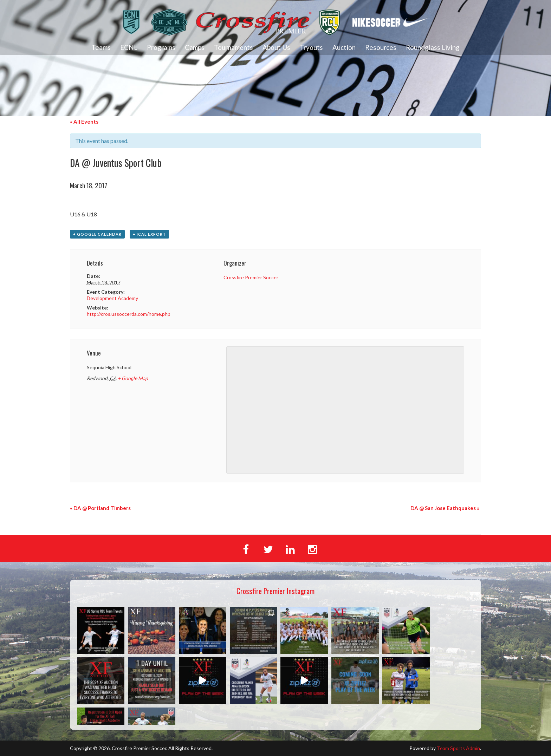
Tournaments (234, 47)
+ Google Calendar (97, 234)
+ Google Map (133, 378)
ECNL (129, 47)
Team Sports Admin (458, 748)
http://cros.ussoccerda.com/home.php (129, 314)
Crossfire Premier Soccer (251, 277)
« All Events (84, 122)
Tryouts (311, 47)
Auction (344, 47)
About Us (276, 47)
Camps (195, 47)
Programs (161, 47)
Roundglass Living (433, 47)
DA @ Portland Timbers (100, 508)
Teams (101, 47)
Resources (381, 47)
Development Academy (112, 298)
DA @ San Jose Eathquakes (445, 508)
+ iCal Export (149, 234)
